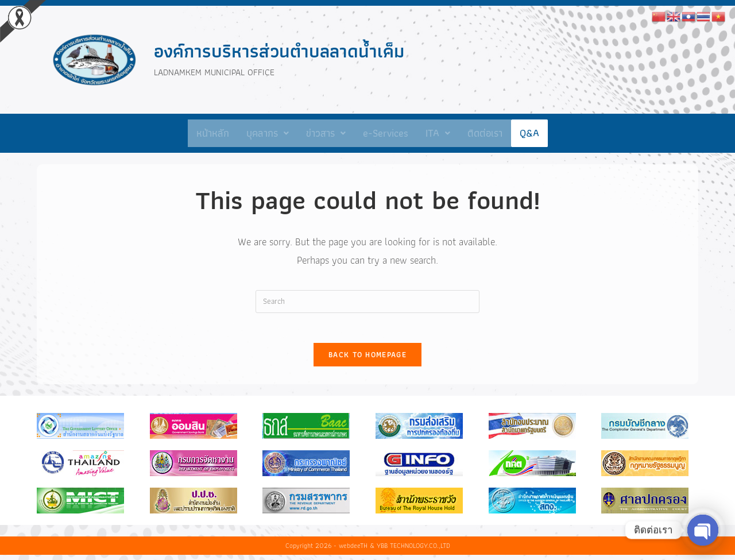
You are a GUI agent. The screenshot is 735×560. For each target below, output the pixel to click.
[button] (268, 133)
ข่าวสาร (326, 133)
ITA (438, 133)
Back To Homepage (367, 360)
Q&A (529, 133)
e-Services (386, 133)
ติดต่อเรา (485, 133)
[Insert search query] (367, 302)
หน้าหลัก (213, 133)
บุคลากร (268, 133)
